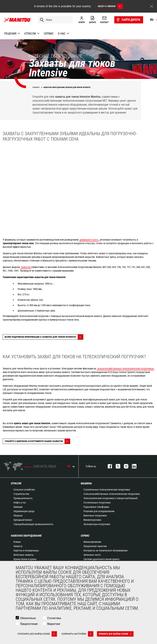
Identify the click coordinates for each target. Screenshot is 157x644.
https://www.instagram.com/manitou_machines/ (124, 466)
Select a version (110, 6)
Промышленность (23, 498)
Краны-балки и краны (25, 559)
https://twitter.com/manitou (116, 466)
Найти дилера (128, 20)
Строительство (21, 494)
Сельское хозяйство (24, 490)
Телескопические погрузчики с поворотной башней (110, 498)
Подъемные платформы (96, 507)
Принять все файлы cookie (116, 634)
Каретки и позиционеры (26, 550)
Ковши (17, 542)
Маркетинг (54, 624)
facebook (108, 466)
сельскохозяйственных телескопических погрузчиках (125, 368)
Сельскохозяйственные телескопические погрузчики (112, 494)
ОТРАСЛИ (16, 483)
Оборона (18, 516)
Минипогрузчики (92, 520)
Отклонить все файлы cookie (37, 634)
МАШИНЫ (86, 483)
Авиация (18, 507)
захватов (26, 267)
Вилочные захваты (24, 555)
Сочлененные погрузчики (97, 503)
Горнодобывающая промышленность (33, 524)
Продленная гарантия (95, 546)
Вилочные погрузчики (95, 516)
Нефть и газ (20, 503)
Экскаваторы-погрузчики (97, 524)
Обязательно (28, 618)
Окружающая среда (24, 511)
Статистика (54, 618)
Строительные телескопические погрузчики (107, 490)
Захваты (18, 546)
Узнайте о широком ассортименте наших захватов (37, 441)
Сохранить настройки (77, 634)
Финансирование (92, 542)
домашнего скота (89, 240)
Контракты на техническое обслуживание (106, 550)
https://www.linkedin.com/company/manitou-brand (132, 466)
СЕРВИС (85, 536)
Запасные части (92, 555)
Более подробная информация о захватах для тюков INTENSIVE (44, 337)
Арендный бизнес (23, 520)
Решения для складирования (99, 511)
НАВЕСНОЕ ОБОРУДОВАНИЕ (26, 536)
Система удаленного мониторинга (101, 559)
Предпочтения (29, 624)
